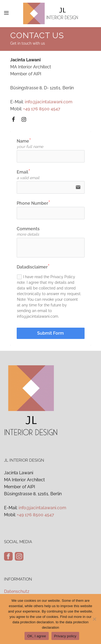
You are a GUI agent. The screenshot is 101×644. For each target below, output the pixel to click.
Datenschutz (17, 591)
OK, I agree (36, 636)
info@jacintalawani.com (49, 102)
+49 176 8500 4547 (42, 109)
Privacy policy (65, 636)
